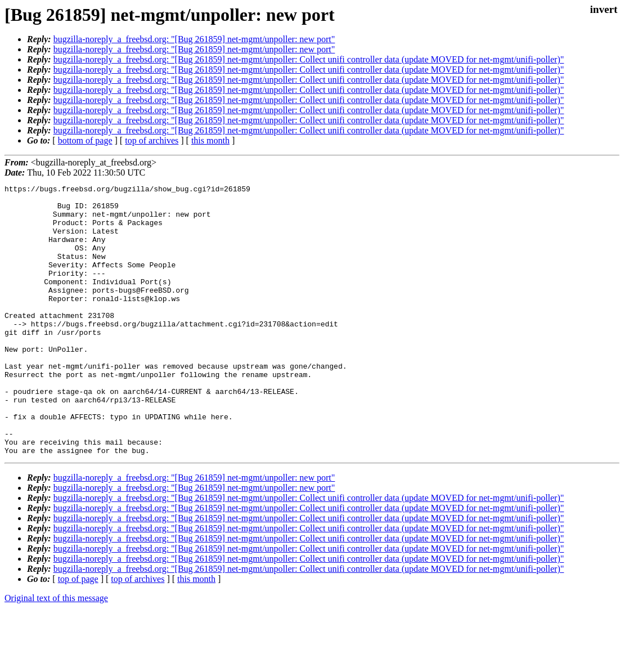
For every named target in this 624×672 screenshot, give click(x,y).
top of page (78, 633)
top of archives (152, 140)
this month (210, 140)
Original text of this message (56, 652)
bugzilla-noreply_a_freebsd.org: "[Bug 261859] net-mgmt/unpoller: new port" (194, 39)
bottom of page (85, 140)
